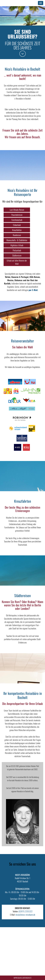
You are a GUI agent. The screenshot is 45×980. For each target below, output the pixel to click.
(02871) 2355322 (25, 911)
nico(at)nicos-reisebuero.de (25, 915)
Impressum (17, 978)
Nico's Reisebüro (13, 3)
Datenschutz (27, 978)
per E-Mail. (33, 290)
